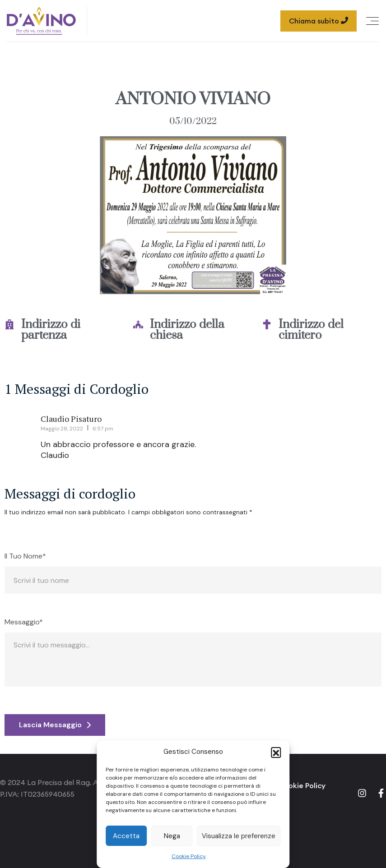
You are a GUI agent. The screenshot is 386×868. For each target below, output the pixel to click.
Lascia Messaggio (55, 725)
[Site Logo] (41, 21)
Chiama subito (319, 21)
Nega (172, 836)
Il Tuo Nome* (25, 556)
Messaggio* (24, 622)
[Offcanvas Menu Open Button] (372, 21)
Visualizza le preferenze (239, 836)
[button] (276, 752)
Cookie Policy (189, 856)
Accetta (126, 836)
